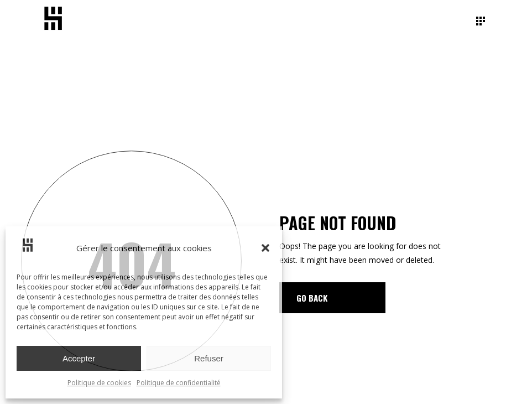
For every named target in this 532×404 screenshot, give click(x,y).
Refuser (209, 358)
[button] (265, 248)
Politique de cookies (99, 383)
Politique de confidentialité (179, 383)
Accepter (79, 358)
